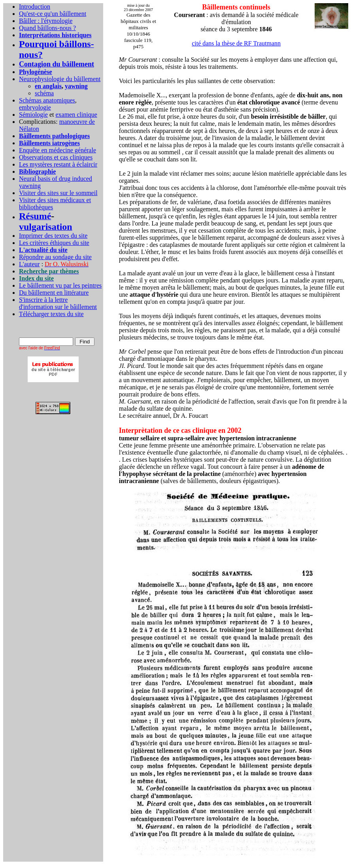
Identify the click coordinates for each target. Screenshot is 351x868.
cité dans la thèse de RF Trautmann (236, 43)
